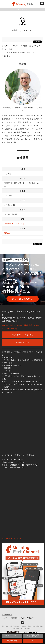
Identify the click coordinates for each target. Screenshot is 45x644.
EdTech (7, 233)
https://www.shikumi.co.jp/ (14, 224)
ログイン (33, 641)
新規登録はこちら (23, 343)
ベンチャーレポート (12, 636)
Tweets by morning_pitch (12, 539)
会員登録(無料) (12, 641)
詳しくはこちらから (22, 299)
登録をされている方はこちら (22, 335)
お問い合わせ (7, 615)
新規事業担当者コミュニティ (33, 636)
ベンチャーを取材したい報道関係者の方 (18, 618)
